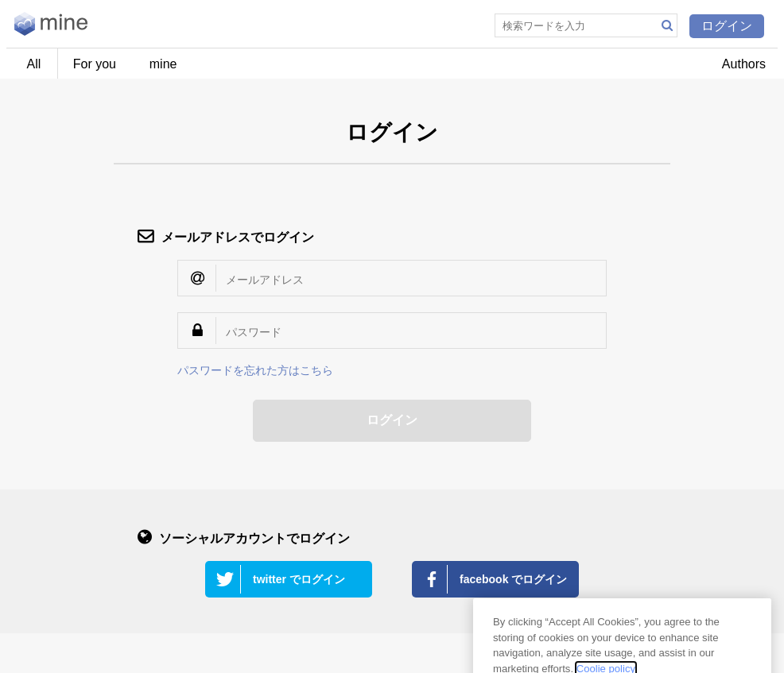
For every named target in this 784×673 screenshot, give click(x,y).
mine (163, 64)
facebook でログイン (513, 579)
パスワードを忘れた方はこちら (255, 370)
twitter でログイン (299, 579)
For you (95, 64)
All (34, 64)
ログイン (727, 26)
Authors (744, 64)
